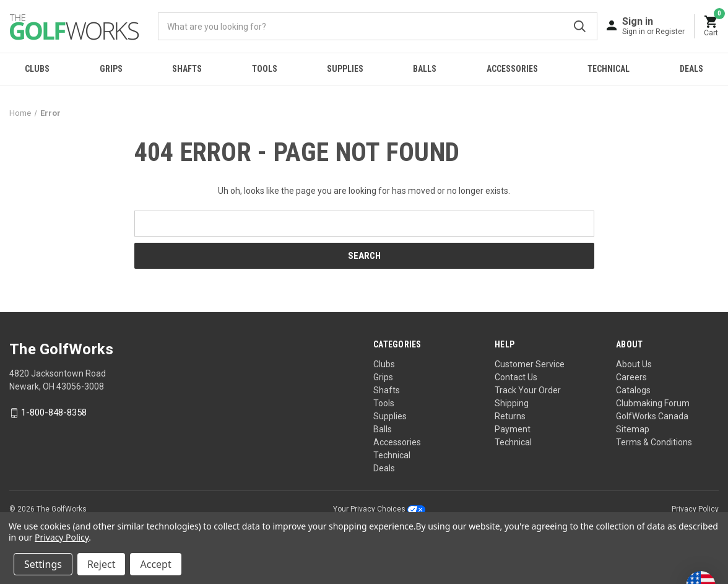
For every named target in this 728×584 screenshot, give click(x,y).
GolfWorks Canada (652, 416)
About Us (634, 364)
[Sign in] (653, 26)
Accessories (512, 69)
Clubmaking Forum (653, 403)
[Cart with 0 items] (711, 26)
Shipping (512, 403)
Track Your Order (528, 390)
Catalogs (633, 390)
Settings (43, 564)
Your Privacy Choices (379, 509)
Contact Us (516, 377)
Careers (631, 377)
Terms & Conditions (654, 442)
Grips (111, 69)
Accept (155, 564)
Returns (510, 416)
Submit (580, 26)
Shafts (187, 69)
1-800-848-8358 (54, 413)
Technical (609, 69)
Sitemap (633, 429)
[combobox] (378, 26)
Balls (425, 69)
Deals (691, 69)
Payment (513, 429)
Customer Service (530, 364)
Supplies (345, 69)
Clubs (37, 69)
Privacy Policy (695, 509)
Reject (102, 564)
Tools (265, 69)
